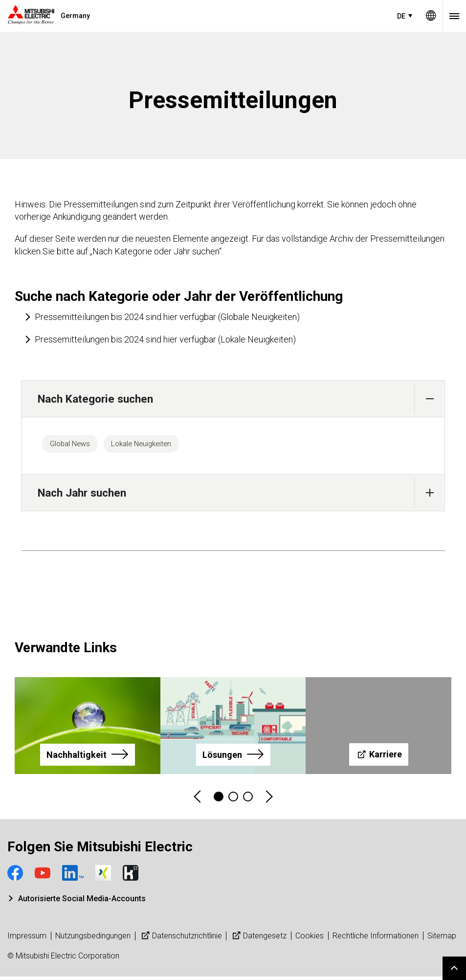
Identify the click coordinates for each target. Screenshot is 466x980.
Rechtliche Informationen (376, 939)
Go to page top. (454, 968)
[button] (430, 399)
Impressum (27, 939)
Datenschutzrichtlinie (181, 939)
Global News (76, 445)
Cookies (310, 939)
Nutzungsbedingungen (93, 939)
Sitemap (442, 939)
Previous (198, 800)
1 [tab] (219, 800)
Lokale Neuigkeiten (161, 445)
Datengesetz (258, 939)
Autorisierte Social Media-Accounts (82, 902)
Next (268, 800)
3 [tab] (248, 800)
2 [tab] (233, 800)
